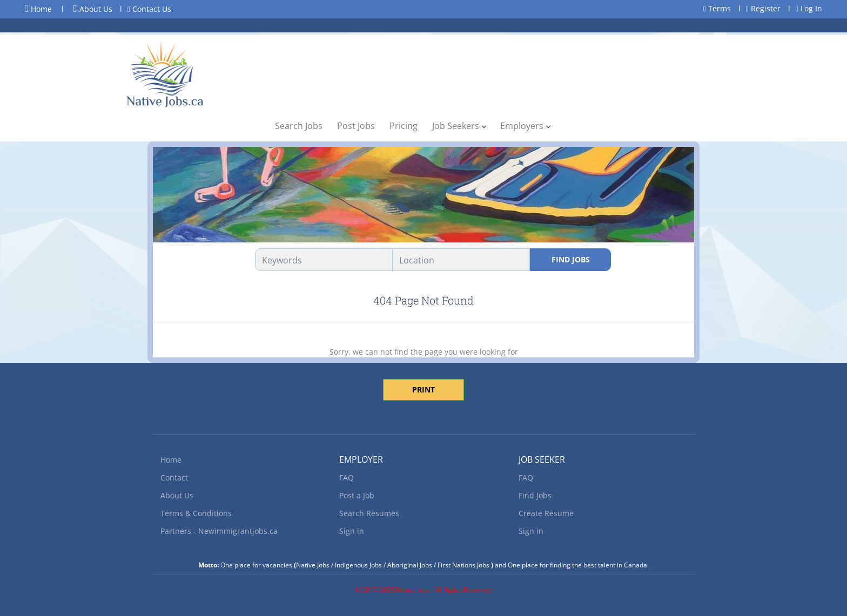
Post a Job (357, 495)
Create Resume (546, 513)
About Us (93, 9)
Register (763, 8)
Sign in (352, 531)
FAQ (347, 478)
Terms (717, 8)
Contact (174, 478)
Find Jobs (571, 259)
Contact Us (149, 9)
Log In (809, 8)
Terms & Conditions (196, 513)
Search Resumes (369, 513)
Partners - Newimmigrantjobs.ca (219, 531)
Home (38, 9)
